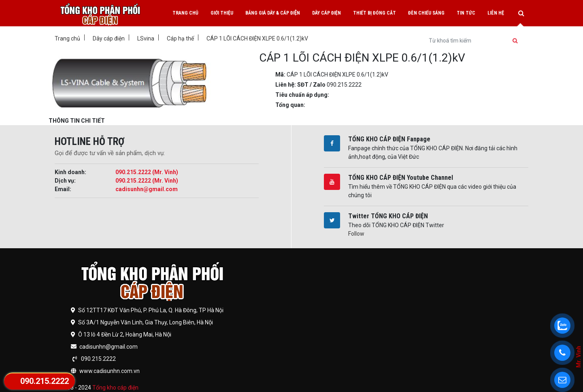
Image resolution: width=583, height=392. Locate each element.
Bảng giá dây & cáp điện (273, 13)
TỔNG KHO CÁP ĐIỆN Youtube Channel (401, 178)
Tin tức (466, 13)
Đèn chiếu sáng (426, 13)
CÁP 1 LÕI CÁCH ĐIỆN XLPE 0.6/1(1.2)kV (257, 38)
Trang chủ (185, 13)
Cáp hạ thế (180, 38)
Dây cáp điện (327, 13)
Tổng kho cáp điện (115, 388)
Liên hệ (496, 13)
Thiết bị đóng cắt (374, 13)
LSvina (146, 38)
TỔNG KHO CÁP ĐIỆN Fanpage (389, 139)
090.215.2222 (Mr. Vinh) (147, 172)
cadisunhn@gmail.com (147, 189)
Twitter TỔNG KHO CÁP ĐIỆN (388, 216)
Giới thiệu (222, 13)
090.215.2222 (45, 381)
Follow (356, 234)
